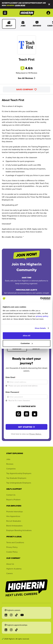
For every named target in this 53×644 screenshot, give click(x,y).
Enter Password (13, 392)
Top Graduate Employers (16, 478)
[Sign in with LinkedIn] (26, 414)
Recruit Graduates (14, 521)
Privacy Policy (12, 547)
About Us (10, 564)
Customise (27, 343)
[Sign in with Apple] (35, 414)
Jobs (23, 24)
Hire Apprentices (13, 516)
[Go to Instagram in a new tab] (11, 615)
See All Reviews (26, 78)
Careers (9, 573)
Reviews (37, 24)
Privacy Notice (35, 434)
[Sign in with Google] (18, 414)
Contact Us (11, 495)
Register (17, 349)
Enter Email (11, 377)
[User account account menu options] (49, 13)
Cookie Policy (12, 552)
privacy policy (42, 316)
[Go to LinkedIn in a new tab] (6, 615)
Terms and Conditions (15, 542)
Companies (11, 469)
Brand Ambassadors (14, 526)
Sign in (36, 349)
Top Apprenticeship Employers (19, 473)
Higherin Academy (14, 569)
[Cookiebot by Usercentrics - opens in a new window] (40, 299)
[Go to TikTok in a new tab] (16, 615)
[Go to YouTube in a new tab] (22, 615)
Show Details (40, 328)
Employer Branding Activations (19, 530)
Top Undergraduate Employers (19, 483)
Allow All (27, 336)
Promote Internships (15, 512)
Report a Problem (13, 500)
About (9, 24)
